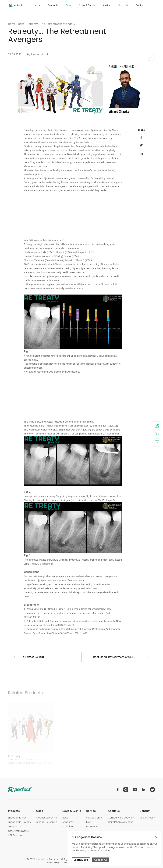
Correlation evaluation (121, 822)
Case (69, 5)
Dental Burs (15, 826)
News (65, 818)
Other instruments (18, 831)
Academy (68, 822)
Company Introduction (121, 818)
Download (92, 826)
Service (107, 5)
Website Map (53, 863)
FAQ (89, 822)
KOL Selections (16, 835)
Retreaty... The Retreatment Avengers (51, 24)
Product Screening (47, 818)
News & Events (87, 5)
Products (53, 5)
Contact (140, 5)
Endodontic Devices (19, 822)
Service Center (94, 818)
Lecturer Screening (47, 822)
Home (37, 5)
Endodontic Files (17, 818)
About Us (123, 5)
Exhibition (68, 826)
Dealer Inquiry (147, 818)
